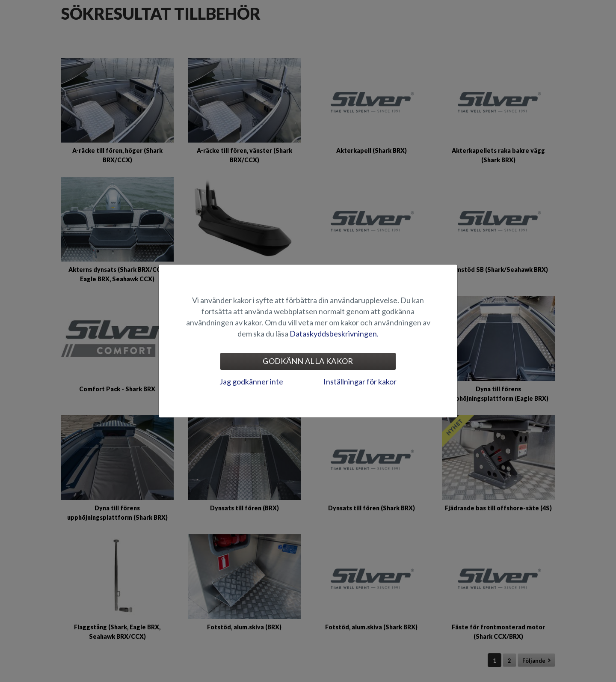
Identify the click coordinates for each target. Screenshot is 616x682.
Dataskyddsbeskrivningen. (334, 334)
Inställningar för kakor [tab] (360, 381)
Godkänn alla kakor (308, 361)
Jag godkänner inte (251, 381)
